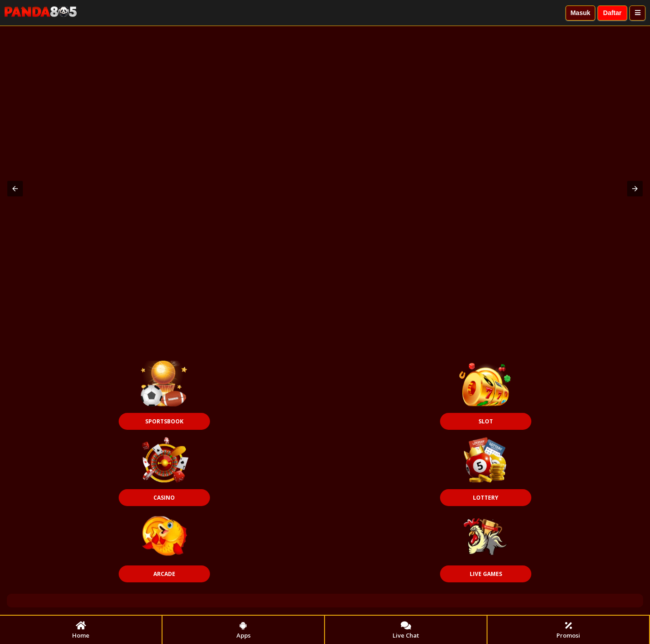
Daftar (612, 13)
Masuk (581, 13)
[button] (15, 189)
